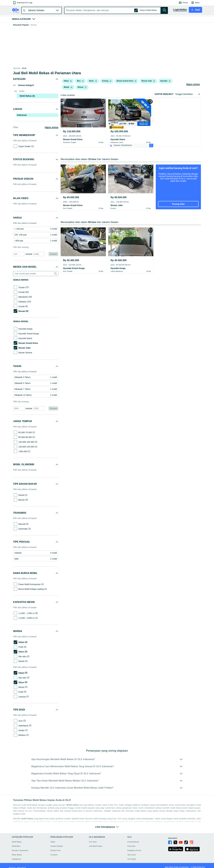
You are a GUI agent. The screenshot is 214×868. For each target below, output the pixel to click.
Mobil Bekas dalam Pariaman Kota (83, 68)
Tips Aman (132, 851)
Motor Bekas (17, 851)
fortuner (34, 25)
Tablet (53, 838)
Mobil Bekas (33, 68)
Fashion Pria (56, 847)
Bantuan (12, 864)
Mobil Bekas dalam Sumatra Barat (53, 68)
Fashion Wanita (57, 843)
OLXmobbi (132, 856)
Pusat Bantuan (134, 838)
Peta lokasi (21, 864)
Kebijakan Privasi (135, 847)
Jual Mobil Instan (96, 843)
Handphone (16, 856)
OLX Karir (93, 838)
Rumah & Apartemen (20, 847)
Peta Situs (132, 843)
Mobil (24, 68)
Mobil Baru (16, 843)
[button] (23, 3)
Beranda (17, 68)
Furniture (54, 851)
